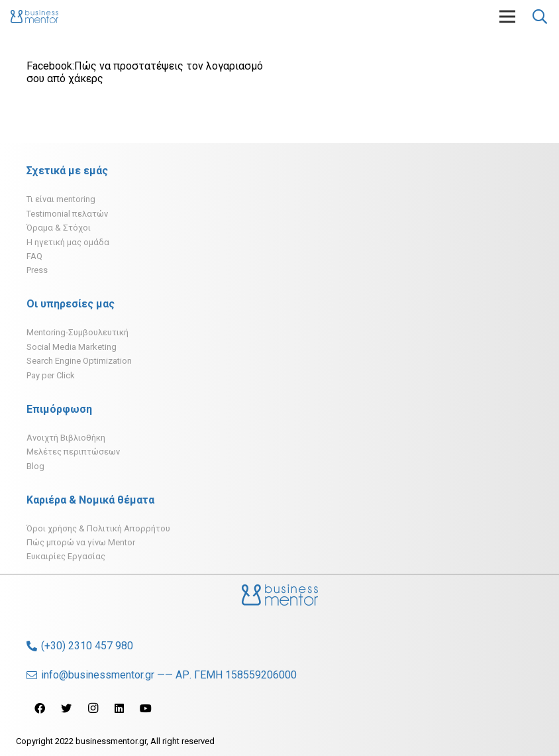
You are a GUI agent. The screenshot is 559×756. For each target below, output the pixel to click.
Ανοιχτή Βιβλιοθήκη (66, 438)
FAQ (34, 256)
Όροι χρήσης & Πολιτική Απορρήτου (98, 528)
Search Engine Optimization (79, 361)
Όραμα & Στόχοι (59, 228)
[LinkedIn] (119, 708)
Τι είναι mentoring (61, 199)
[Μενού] (507, 17)
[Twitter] (66, 708)
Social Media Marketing (72, 347)
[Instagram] (93, 708)
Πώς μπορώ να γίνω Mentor (81, 542)
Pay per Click (51, 375)
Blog (35, 466)
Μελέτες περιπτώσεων (73, 452)
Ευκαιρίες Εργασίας (66, 556)
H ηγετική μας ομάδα (68, 242)
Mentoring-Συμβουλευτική (77, 332)
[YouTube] (146, 708)
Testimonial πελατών (67, 214)
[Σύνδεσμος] (34, 17)
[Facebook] (40, 708)
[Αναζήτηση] (540, 17)
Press (37, 270)
